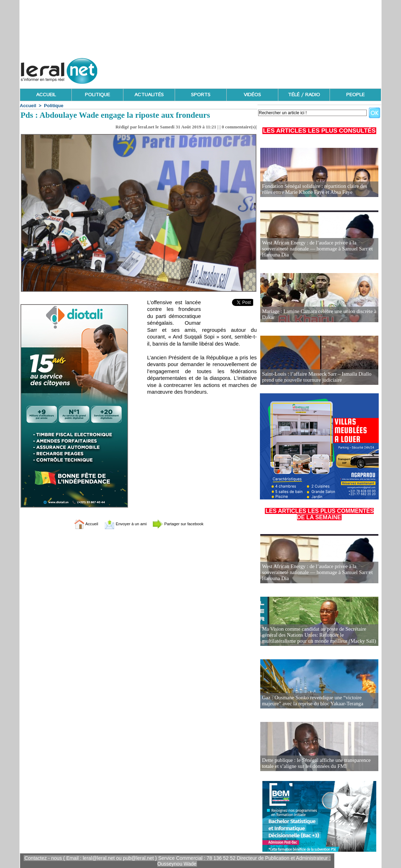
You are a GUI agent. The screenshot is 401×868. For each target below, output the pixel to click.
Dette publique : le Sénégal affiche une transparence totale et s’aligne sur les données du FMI (314, 763)
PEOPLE (355, 95)
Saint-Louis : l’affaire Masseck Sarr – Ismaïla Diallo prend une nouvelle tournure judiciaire (314, 377)
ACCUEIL (46, 95)
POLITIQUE (97, 95)
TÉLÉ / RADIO (304, 95)
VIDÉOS (252, 95)
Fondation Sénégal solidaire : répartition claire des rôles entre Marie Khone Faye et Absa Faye (317, 189)
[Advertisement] (252, 69)
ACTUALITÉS (149, 95)
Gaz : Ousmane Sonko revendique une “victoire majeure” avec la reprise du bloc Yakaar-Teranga (319, 701)
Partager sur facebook (186, 524)
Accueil (28, 106)
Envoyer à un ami (121, 524)
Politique (54, 106)
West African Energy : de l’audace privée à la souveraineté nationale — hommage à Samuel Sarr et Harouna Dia (315, 249)
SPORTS (201, 95)
